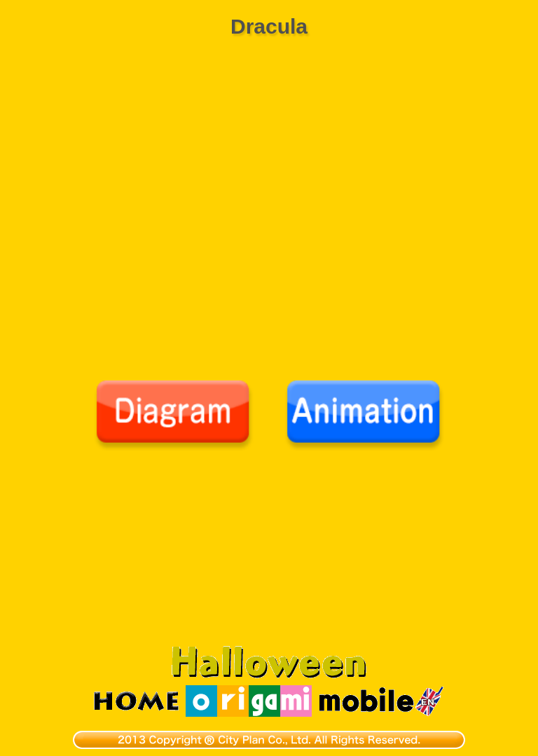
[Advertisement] (269, 556)
